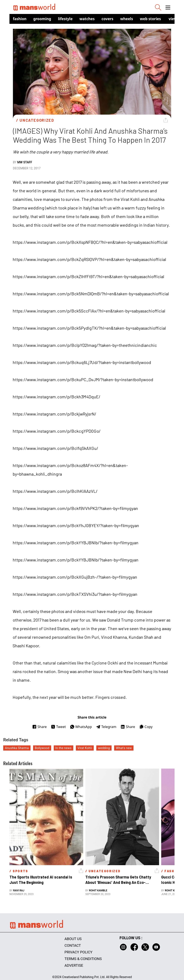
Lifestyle (65, 19)
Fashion (20, 19)
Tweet (58, 727)
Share (39, 727)
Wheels (127, 19)
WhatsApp (81, 727)
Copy (146, 727)
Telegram (106, 727)
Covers (107, 19)
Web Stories (150, 19)
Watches (87, 19)
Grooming (42, 19)
